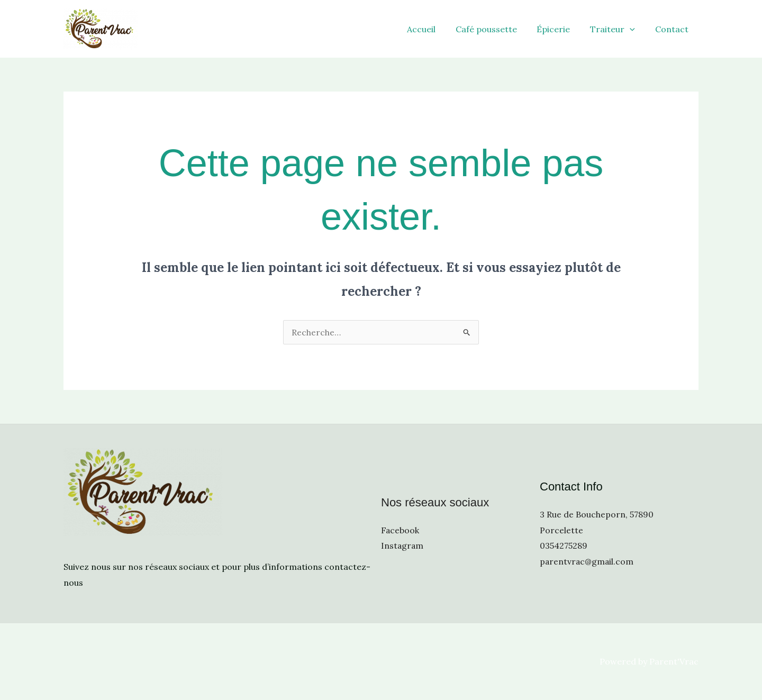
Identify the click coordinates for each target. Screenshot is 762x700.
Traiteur (617, 29)
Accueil (435, 29)
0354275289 (564, 546)
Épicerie (561, 29)
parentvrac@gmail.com (587, 561)
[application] (634, 29)
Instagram (403, 546)
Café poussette (497, 29)
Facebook (400, 530)
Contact (673, 29)
